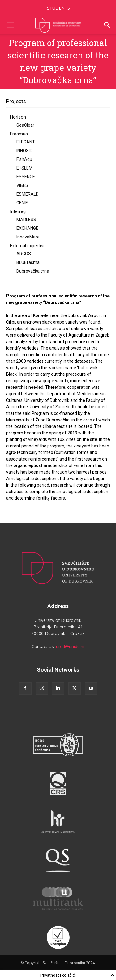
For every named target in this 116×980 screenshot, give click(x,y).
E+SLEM (24, 168)
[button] (11, 25)
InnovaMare (28, 237)
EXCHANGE (27, 228)
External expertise (28, 246)
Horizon (18, 117)
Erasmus (19, 134)
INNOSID (24, 151)
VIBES (22, 185)
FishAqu (24, 159)
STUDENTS (58, 8)
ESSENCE (26, 177)
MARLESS (26, 220)
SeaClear (25, 125)
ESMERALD (28, 194)
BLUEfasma (28, 262)
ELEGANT (26, 142)
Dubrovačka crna (33, 271)
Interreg (18, 211)
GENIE (22, 203)
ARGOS (24, 254)
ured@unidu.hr (70, 646)
